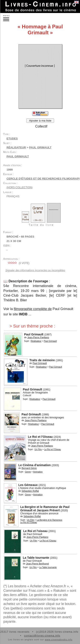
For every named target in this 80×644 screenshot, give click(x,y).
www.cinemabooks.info (59, 640)
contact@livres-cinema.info (42, 636)
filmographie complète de (33, 309)
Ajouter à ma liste (40, 121)
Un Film (38, 449)
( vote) (18, 263)
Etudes (12, 139)
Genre (28, 472)
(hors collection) (20, 187)
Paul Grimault (18, 156)
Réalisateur (16, 147)
